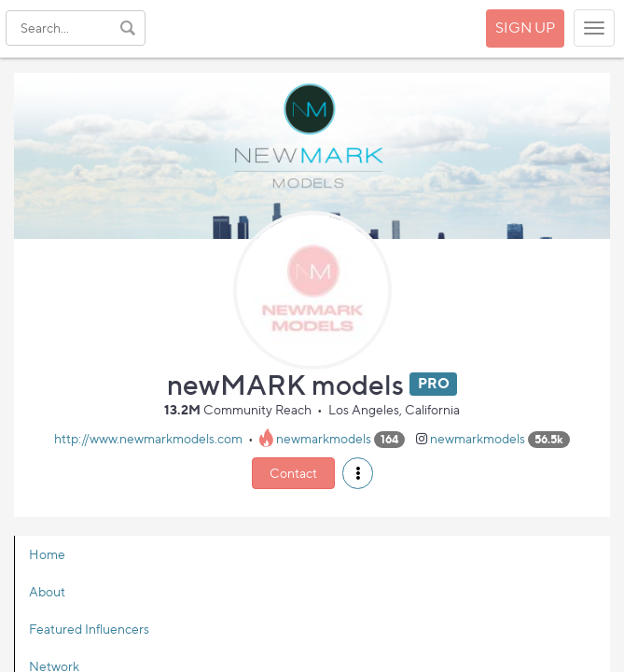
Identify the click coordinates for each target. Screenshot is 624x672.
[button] (358, 473)
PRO (434, 384)
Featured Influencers (89, 629)
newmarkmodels (324, 438)
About (47, 591)
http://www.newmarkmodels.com (148, 438)
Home (47, 554)
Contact (293, 473)
